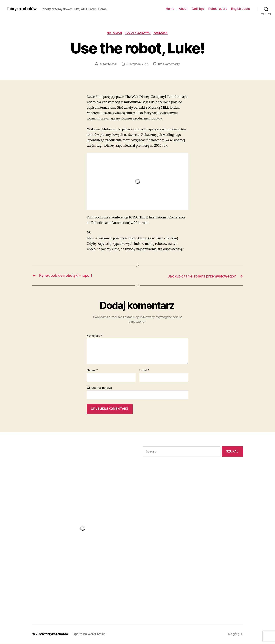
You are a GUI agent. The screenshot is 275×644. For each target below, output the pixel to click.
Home (170, 9)
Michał (112, 64)
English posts (241, 9)
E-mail (144, 371)
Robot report (218, 9)
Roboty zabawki (138, 33)
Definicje (198, 9)
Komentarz (95, 336)
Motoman (113, 33)
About (183, 9)
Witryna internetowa (99, 388)
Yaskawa (162, 33)
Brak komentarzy (169, 64)
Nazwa (92, 371)
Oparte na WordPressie (90, 634)
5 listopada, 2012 (137, 64)
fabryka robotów (23, 9)
